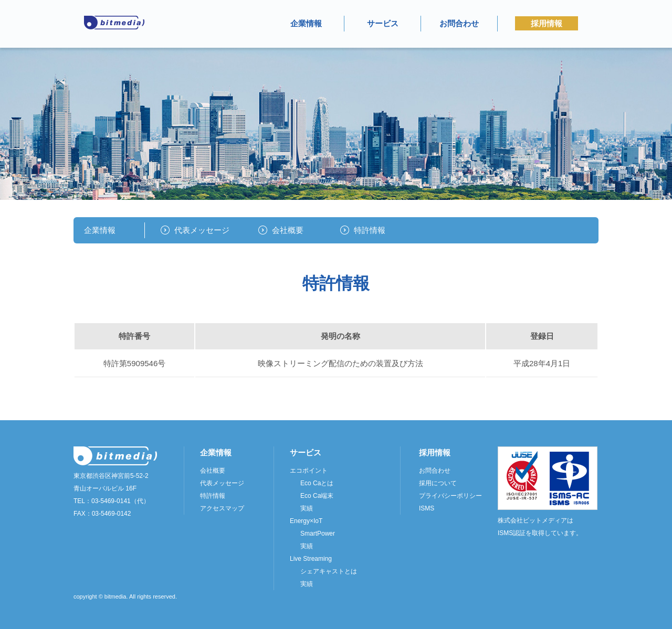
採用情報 (547, 23)
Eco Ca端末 (317, 496)
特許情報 (370, 230)
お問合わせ (459, 23)
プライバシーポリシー (450, 496)
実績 (307, 508)
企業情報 (306, 23)
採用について (438, 483)
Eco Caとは (317, 483)
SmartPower (318, 534)
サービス (383, 23)
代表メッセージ (202, 230)
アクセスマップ (222, 508)
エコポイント (309, 471)
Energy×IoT (306, 521)
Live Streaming (311, 559)
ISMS (427, 508)
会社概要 (288, 230)
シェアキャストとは (329, 571)
